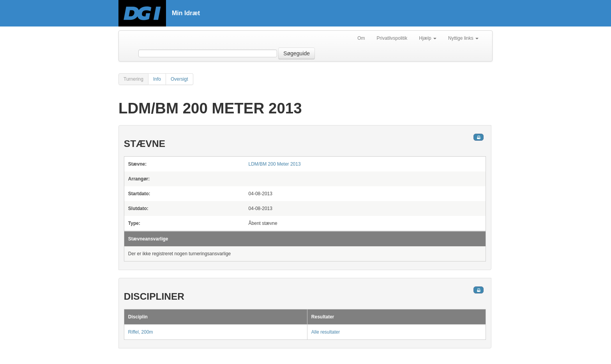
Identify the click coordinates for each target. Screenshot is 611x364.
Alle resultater (326, 332)
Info (157, 79)
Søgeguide (297, 53)
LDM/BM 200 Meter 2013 (275, 164)
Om (361, 38)
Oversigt (179, 79)
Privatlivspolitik (392, 38)
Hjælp (428, 38)
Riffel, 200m (141, 332)
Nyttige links (463, 38)
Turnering (133, 79)
